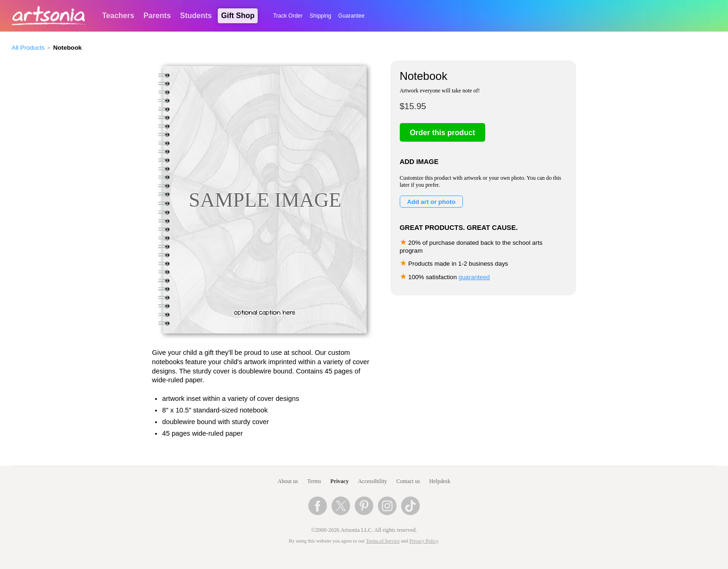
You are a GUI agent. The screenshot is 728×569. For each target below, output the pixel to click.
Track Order (288, 16)
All (28, 48)
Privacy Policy (424, 541)
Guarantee (352, 16)
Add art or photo (431, 202)
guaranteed (474, 277)
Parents (157, 16)
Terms (314, 481)
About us (288, 481)
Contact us (408, 481)
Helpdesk (440, 481)
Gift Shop (238, 16)
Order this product (442, 133)
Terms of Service (383, 541)
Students (196, 16)
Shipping (321, 16)
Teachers (118, 16)
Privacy (340, 481)
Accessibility (373, 481)
